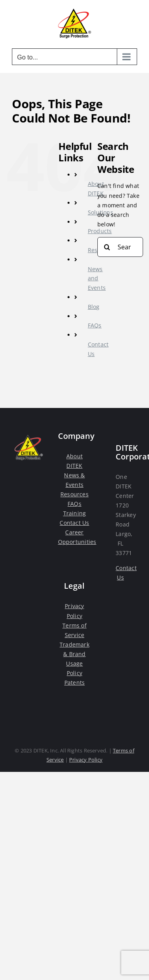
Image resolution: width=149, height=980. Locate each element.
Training (75, 513)
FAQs (95, 325)
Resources (74, 494)
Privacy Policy (86, 760)
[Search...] (120, 247)
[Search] (107, 247)
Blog (94, 307)
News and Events (97, 278)
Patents (74, 682)
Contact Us (74, 523)
